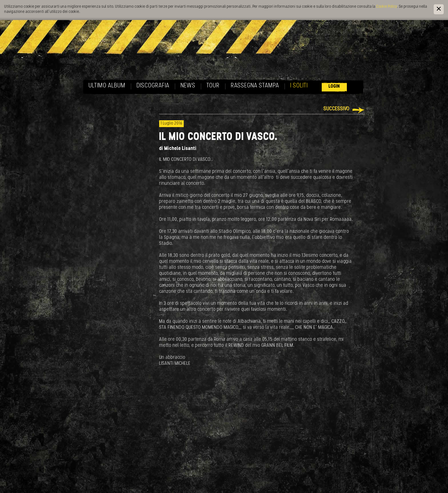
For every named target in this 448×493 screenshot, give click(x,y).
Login (334, 86)
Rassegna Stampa (255, 86)
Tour (213, 86)
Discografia (153, 86)
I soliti (299, 86)
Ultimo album (107, 86)
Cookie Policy (387, 7)
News (188, 86)
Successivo (336, 109)
